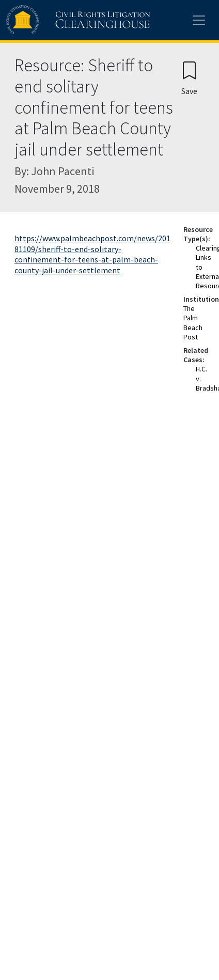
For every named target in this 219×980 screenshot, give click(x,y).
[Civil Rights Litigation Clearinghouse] (58, 20)
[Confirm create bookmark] (189, 78)
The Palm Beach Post (193, 323)
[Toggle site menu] (199, 20)
